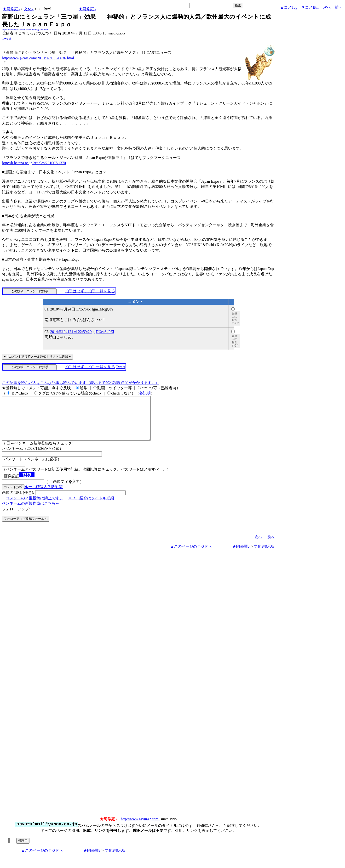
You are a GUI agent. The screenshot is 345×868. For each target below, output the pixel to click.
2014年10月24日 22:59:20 (71, 332)
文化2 (29, 9)
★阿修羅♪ (11, 9)
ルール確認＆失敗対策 (44, 495)
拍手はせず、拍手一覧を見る (90, 291)
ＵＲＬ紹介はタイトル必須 (91, 507)
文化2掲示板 (264, 555)
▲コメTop (289, 7)
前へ (339, 7)
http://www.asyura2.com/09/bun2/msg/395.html (25, 30)
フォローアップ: (16, 518)
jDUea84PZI (104, 332)
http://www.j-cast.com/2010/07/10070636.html (38, 58)
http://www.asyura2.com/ (140, 828)
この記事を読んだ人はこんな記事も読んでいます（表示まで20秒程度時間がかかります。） (80, 383)
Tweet (7, 38)
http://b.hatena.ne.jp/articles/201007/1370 (34, 163)
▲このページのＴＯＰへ (191, 555)
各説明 (145, 393)
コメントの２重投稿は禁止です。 (34, 507)
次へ (327, 7)
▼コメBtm (310, 7)
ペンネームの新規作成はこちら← (31, 512)
